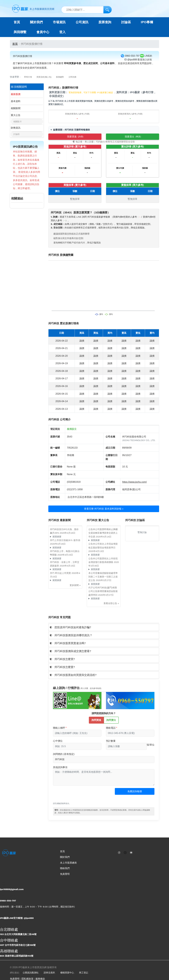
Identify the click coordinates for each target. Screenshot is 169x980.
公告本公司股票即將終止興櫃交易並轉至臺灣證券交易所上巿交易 (103, 533)
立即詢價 (72, 77)
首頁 (17, 22)
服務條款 (40, 979)
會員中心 (43, 32)
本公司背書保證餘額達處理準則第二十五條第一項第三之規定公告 (103, 577)
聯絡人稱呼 (59, 728)
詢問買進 (96, 720)
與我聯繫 (20, 32)
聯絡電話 (111, 728)
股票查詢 (105, 22)
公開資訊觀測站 (31, 973)
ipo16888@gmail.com (12, 889)
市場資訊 (59, 22)
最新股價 (16, 94)
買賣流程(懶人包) (44, 77)
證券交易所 (49, 973)
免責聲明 (65, 874)
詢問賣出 (111, 720)
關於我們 (65, 857)
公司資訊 (82, 22)
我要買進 (75, 137)
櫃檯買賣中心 (67, 973)
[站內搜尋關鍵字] (86, 10)
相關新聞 (16, 108)
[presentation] (76, 795)
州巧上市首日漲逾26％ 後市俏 (65, 540)
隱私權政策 (27, 979)
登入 (63, 32)
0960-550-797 (8, 901)
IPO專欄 (147, 22)
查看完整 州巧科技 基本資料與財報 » (104, 509)
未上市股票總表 (68, 863)
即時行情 (28, 77)
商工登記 (84, 973)
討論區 (126, 22)
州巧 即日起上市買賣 (61, 573)
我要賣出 (133, 137)
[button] (104, 627)
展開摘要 (57, 537)
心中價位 (58, 741)
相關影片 (18, 122)
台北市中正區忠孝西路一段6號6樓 (86, 497)
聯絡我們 (65, 868)
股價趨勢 (60, 77)
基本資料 (16, 101)
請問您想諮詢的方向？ (104, 713)
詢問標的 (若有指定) (64, 754)
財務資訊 (16, 128)
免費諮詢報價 (135, 791)
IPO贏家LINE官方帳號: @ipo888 (17, 918)
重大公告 (16, 115)
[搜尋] (108, 10)
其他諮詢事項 (60, 767)
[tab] (104, 627)
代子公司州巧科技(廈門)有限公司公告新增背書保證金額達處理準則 (103, 591)
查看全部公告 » (111, 603)
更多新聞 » (75, 585)
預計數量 (111, 741)
